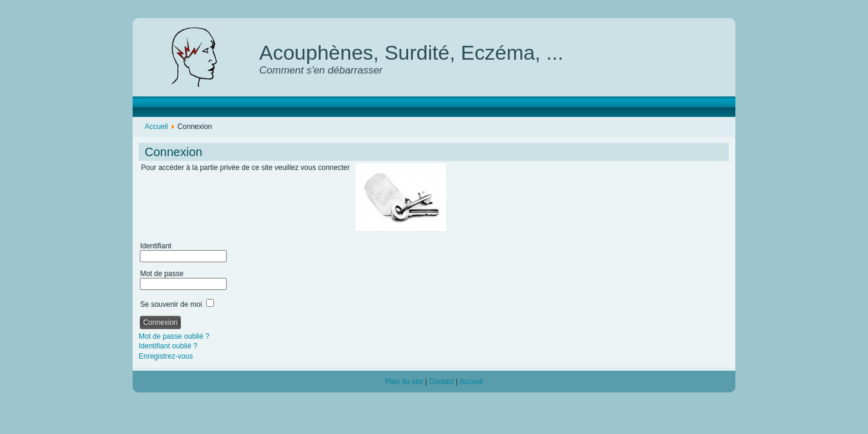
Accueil (156, 127)
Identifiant (156, 246)
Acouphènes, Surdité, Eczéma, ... (411, 52)
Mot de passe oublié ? (174, 336)
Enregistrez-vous (166, 356)
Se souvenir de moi (171, 304)
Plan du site (404, 382)
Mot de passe (162, 274)
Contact (442, 382)
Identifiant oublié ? (168, 346)
